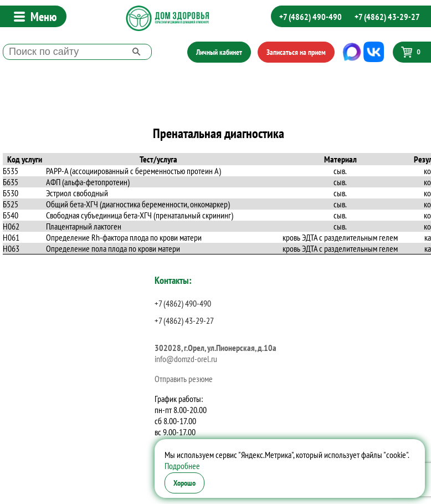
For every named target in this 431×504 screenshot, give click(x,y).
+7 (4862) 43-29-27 (387, 17)
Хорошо (184, 483)
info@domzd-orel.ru (186, 359)
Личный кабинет (219, 52)
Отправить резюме (184, 379)
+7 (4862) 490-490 (311, 17)
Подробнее (182, 466)
